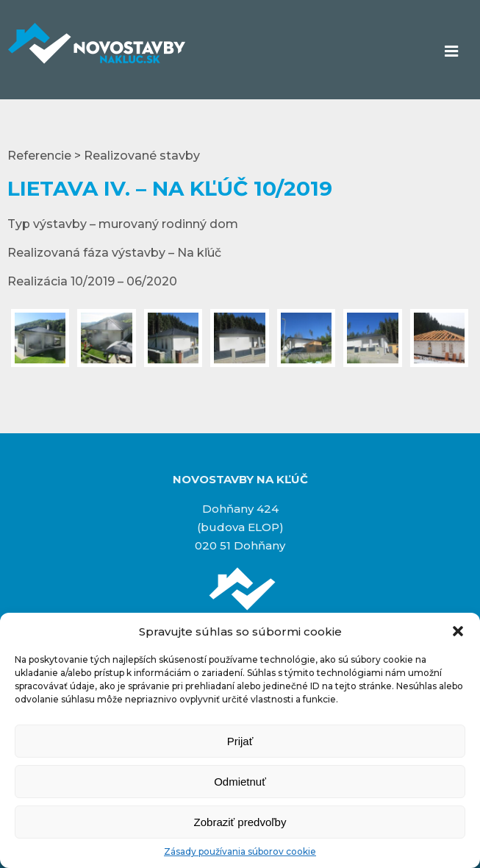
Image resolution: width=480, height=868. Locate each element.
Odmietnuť (240, 782)
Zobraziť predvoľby (240, 822)
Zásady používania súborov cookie (240, 851)
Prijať (240, 741)
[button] (458, 631)
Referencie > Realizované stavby (104, 156)
